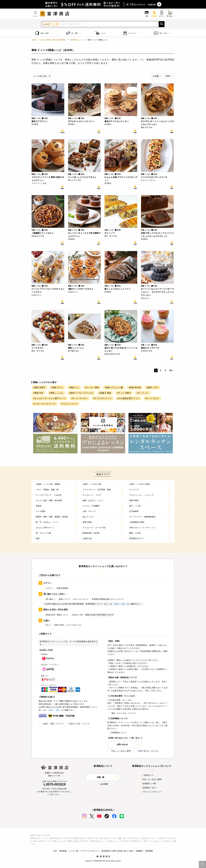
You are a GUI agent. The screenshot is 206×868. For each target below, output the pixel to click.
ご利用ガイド (147, 775)
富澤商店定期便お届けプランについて (107, 599)
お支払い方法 (76, 615)
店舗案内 (139, 851)
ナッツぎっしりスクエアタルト (82, 177)
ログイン (48, 588)
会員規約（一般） (149, 783)
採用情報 (149, 851)
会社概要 (103, 784)
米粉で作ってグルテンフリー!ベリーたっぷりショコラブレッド (157, 235)
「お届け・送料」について (51, 724)
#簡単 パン (74, 387)
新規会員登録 (61, 588)
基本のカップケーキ (150, 348)
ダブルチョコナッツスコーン (81, 121)
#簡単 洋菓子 (39, 387)
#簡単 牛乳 (38, 393)
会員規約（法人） (149, 788)
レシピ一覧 (74, 851)
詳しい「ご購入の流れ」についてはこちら (63, 625)
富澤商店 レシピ (77, 40)
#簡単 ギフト (57, 387)
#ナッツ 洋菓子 (124, 393)
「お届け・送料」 (120, 604)
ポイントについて (80, 599)
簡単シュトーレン (76, 348)
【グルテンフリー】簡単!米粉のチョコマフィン (48, 179)
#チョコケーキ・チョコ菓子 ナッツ (49, 398)
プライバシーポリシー (151, 792)
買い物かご (49, 599)
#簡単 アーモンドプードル (81, 393)
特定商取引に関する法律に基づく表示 (117, 851)
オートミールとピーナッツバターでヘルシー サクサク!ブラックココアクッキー (157, 292)
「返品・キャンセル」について (122, 713)
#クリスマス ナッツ (102, 398)
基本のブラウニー (40, 121)
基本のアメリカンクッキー (117, 121)
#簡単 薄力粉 (135, 387)
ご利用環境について (117, 733)
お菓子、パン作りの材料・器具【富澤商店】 (49, 40)
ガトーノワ (110, 233)
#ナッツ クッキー (79, 398)
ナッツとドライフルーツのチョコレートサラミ (48, 290)
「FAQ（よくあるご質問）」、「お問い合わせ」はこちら (133, 751)
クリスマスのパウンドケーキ (154, 177)
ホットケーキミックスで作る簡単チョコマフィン (84, 235)
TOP (55, 851)
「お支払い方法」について (77, 724)
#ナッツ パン (143, 393)
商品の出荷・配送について (56, 615)
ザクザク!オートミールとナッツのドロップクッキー (157, 123)
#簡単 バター (153, 387)
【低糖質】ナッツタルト (43, 233)
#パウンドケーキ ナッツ (44, 404)
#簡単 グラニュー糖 (114, 387)
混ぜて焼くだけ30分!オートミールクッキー (121, 349)
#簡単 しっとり (56, 393)
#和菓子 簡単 (105, 393)
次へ (171, 370)
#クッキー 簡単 (92, 387)
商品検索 (63, 851)
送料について (63, 599)
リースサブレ (38, 348)
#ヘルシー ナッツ (69, 404)
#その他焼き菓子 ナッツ (128, 398)
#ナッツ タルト (152, 398)
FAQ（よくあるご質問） (152, 779)
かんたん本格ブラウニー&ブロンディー (121, 179)
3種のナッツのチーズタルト (81, 289)
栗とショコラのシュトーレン (118, 289)
